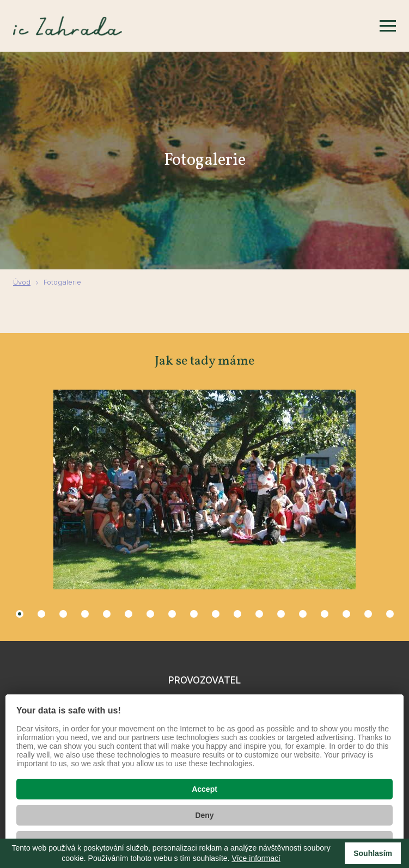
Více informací (256, 858)
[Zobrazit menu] (388, 26)
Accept (204, 789)
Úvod (22, 282)
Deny (204, 815)
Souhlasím (373, 853)
